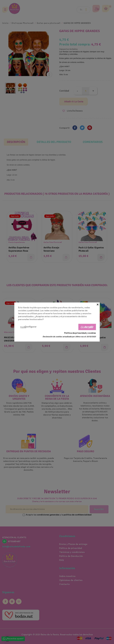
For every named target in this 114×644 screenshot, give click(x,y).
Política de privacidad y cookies (80, 333)
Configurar (28, 327)
